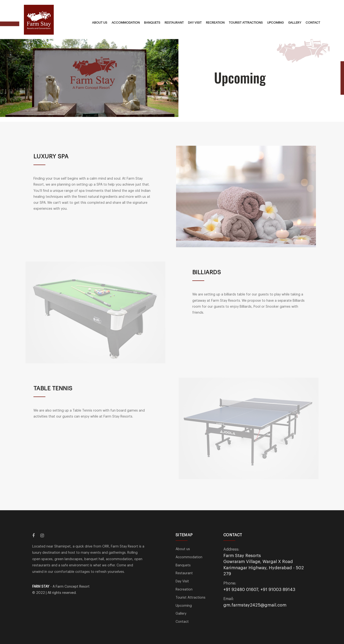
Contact (313, 23)
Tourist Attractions (246, 23)
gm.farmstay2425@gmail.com (255, 605)
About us (100, 23)
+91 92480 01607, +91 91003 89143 (259, 590)
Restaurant (174, 23)
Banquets (152, 23)
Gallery (295, 23)
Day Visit (195, 23)
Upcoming (275, 23)
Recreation (215, 23)
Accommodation (126, 23)
